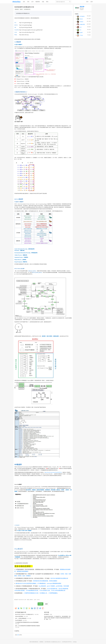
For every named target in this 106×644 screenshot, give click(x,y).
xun (81, 27)
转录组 (38, 600)
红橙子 (81, 32)
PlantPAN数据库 (19, 620)
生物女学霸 (82, 24)
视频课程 (38, 2)
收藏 (46, 604)
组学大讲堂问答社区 (34, 642)
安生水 (81, 19)
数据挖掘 (17, 9)
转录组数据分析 (27, 9)
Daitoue (82, 22)
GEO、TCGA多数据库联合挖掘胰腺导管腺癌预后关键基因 (27, 626)
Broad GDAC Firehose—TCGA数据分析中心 (25, 614)
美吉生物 (82, 7)
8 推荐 (40, 604)
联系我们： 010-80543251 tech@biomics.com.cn (50, 642)
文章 (32, 2)
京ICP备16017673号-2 (67, 642)
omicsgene (82, 16)
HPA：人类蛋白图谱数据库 (21, 618)
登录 (87, 2)
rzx (81, 30)
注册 (91, 2)
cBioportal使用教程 (19, 616)
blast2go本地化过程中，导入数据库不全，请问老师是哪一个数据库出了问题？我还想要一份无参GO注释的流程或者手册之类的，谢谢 (57, 618)
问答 (28, 2)
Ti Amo (81, 35)
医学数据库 (47, 614)
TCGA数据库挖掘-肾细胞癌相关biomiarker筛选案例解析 (27, 622)
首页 (25, 2)
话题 (43, 2)
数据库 (21, 9)
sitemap (75, 642)
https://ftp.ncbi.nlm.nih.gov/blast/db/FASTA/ (53, 472)
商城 (47, 2)
